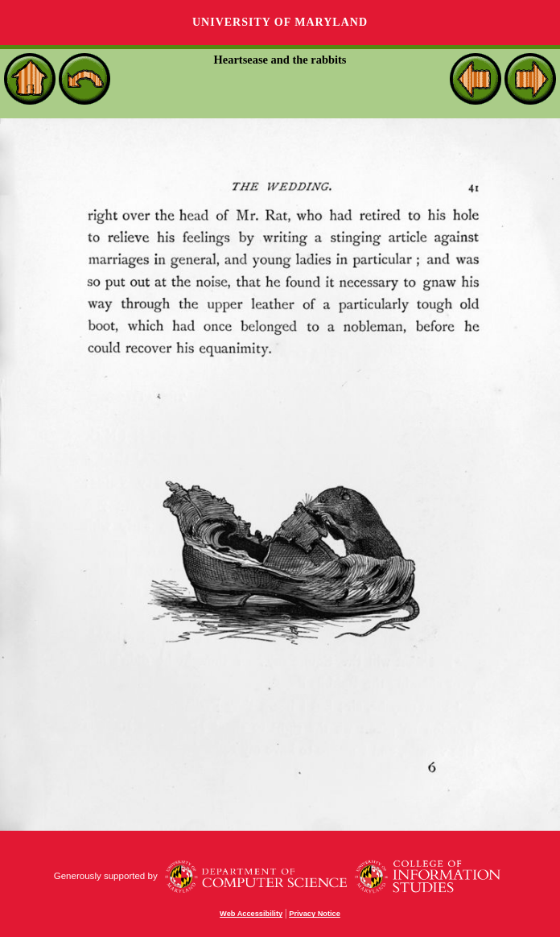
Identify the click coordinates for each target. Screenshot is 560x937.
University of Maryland (280, 22)
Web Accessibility (251, 914)
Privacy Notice (315, 914)
